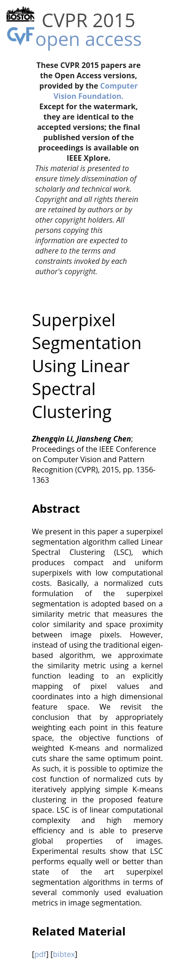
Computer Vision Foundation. (96, 91)
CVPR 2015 (89, 20)
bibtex (64, 954)
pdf (40, 954)
